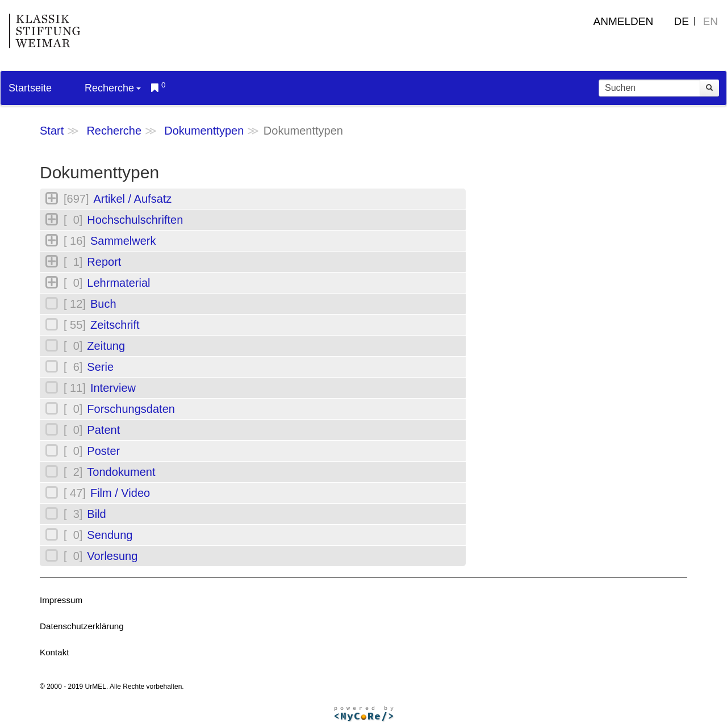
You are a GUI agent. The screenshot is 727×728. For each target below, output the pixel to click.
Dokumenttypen (204, 131)
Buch (103, 304)
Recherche (113, 88)
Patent (103, 430)
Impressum (61, 600)
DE (682, 21)
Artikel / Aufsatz (132, 199)
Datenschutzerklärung (82, 626)
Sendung (110, 535)
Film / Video (120, 493)
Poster (103, 451)
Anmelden (624, 21)
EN (711, 21)
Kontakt (55, 652)
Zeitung (106, 346)
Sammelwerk (123, 241)
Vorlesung (112, 556)
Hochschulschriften (135, 220)
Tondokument (121, 472)
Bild (96, 514)
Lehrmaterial (118, 283)
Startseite (30, 88)
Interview (113, 388)
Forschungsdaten (131, 409)
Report (104, 262)
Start (52, 131)
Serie (100, 367)
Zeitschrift (115, 325)
